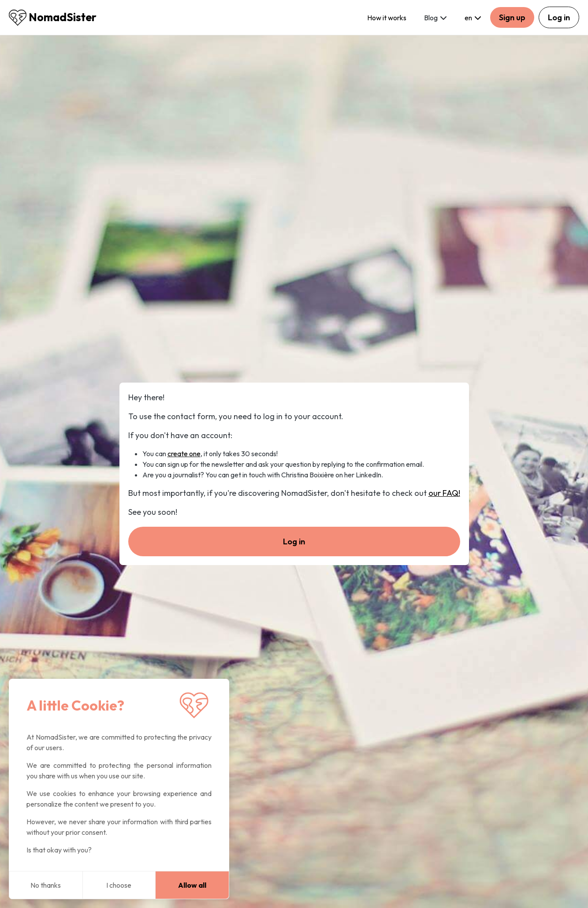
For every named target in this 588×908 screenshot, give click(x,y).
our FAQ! (444, 493)
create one (184, 454)
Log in (559, 17)
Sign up (512, 17)
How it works (387, 18)
